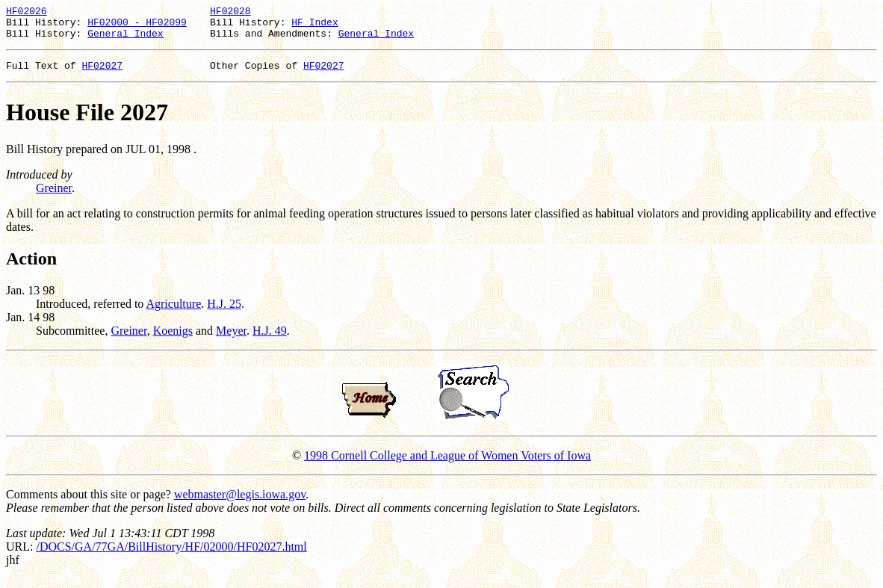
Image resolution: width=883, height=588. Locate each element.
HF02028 (230, 13)
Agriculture (173, 313)
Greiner (54, 197)
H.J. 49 (270, 340)
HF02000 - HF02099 (137, 26)
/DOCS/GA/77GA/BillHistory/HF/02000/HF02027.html (171, 555)
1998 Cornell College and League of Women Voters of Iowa (447, 464)
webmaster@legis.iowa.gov (240, 503)
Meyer (231, 340)
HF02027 (102, 74)
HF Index (315, 26)
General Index (125, 40)
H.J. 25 (224, 313)
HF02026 (27, 13)
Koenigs (173, 340)
